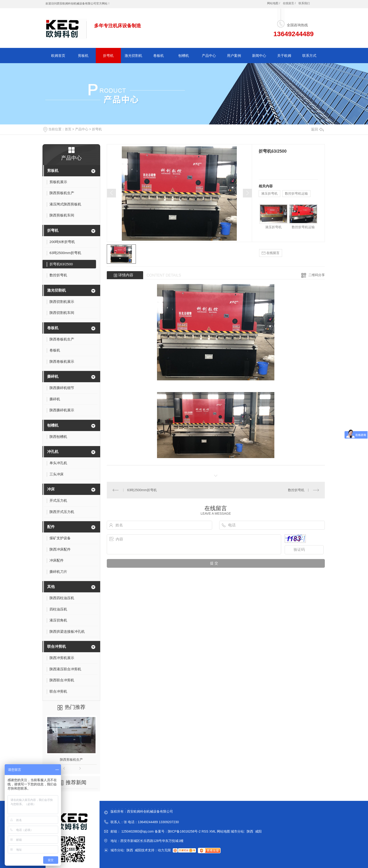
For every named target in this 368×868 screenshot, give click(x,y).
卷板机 (159, 56)
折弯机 (108, 56)
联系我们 (304, 3)
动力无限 (164, 850)
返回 (317, 129)
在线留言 (271, 253)
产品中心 (209, 56)
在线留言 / (289, 3)
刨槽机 (184, 56)
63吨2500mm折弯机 (142, 490)
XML (213, 831)
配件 (51, 527)
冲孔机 (53, 452)
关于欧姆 (284, 56)
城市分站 (237, 831)
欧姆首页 (58, 56)
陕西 (250, 831)
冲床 (51, 489)
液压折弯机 (269, 193)
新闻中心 (259, 56)
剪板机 (83, 56)
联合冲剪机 (57, 646)
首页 (68, 129)
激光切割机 (133, 56)
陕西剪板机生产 (71, 760)
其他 (51, 587)
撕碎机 (53, 376)
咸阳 (258, 831)
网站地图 (223, 831)
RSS (205, 831)
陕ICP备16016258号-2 (184, 831)
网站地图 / (274, 3)
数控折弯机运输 (296, 193)
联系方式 (309, 56)
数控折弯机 (296, 490)
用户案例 (234, 56)
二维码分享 (317, 275)
